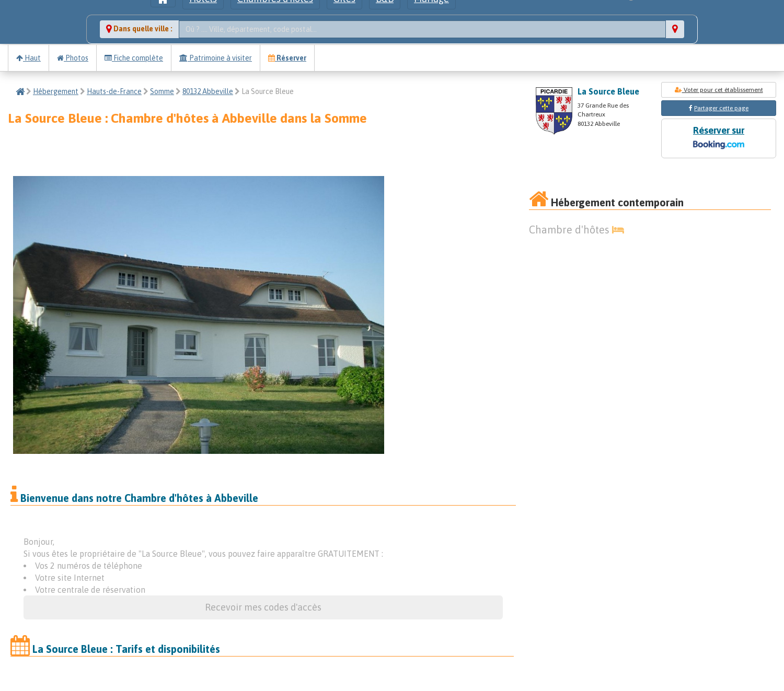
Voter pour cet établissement (719, 90)
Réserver (287, 58)
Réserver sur (719, 139)
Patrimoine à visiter (216, 58)
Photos (73, 58)
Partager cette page (721, 108)
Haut (28, 58)
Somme (162, 91)
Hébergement (56, 91)
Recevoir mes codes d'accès (263, 607)
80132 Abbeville (208, 91)
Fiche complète (134, 58)
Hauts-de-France (114, 91)
